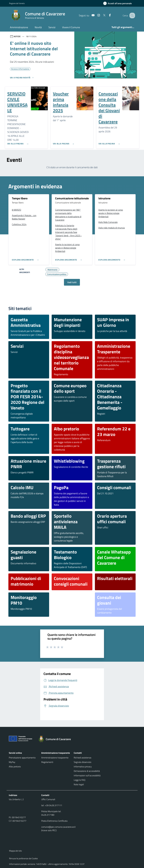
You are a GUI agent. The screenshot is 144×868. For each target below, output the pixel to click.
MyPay (12, 762)
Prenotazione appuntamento (22, 758)
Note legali (79, 784)
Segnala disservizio (82, 762)
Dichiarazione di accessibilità (87, 771)
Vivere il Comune (71, 27)
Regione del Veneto (17, 3)
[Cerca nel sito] (132, 15)
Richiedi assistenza (82, 758)
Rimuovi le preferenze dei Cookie (23, 858)
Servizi (52, 27)
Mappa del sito (15, 851)
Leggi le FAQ (80, 780)
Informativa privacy (83, 767)
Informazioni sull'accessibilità (87, 775)
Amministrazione (19, 27)
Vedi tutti (72, 282)
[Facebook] (107, 15)
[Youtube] (90, 15)
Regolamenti (47, 762)
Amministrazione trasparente (55, 758)
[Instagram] (96, 15)
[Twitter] (101, 15)
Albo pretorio (15, 767)
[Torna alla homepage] (56, 739)
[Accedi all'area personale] (119, 3)
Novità (38, 27)
